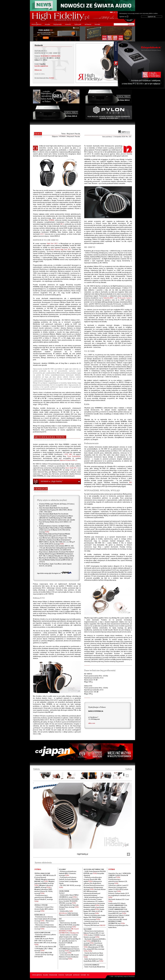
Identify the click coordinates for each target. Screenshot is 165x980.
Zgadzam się (124, 17)
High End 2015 (52, 244)
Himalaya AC (74, 933)
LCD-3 (42, 234)
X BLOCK (102, 926)
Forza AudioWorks (74, 456)
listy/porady (58, 24)
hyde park (78, 24)
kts (88, 975)
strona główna (36, 24)
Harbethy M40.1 (109, 298)
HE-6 (62, 224)
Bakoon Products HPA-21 (69, 460)
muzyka (47, 24)
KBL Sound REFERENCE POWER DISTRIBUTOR (69, 931)
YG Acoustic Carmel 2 (125, 298)
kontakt (97, 24)
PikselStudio (132, 977)
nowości (68, 24)
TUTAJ (47, 532)
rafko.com (92, 723)
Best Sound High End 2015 (61, 250)
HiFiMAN (51, 220)
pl (114, 12)
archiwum (88, 24)
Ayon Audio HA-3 (72, 468)
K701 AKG (68, 454)
